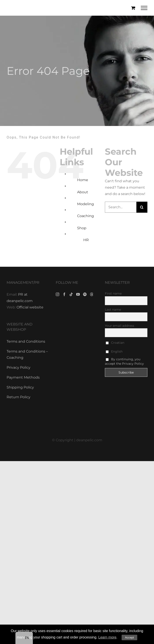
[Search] (142, 207)
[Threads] (92, 294)
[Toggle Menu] (144, 8)
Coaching (85, 216)
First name (113, 293)
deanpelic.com (89, 440)
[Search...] (121, 207)
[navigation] (24, 638)
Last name (113, 310)
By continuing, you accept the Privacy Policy (124, 361)
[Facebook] (64, 294)
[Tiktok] (71, 294)
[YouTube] (78, 294)
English (114, 351)
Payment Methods (23, 377)
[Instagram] (58, 294)
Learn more (107, 637)
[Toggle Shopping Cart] (133, 8)
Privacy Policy (19, 367)
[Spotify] (85, 294)
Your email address (120, 326)
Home (83, 180)
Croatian (115, 343)
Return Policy (19, 397)
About (83, 192)
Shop (82, 228)
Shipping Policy (20, 387)
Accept (129, 637)
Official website (30, 307)
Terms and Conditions (26, 341)
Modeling (85, 204)
